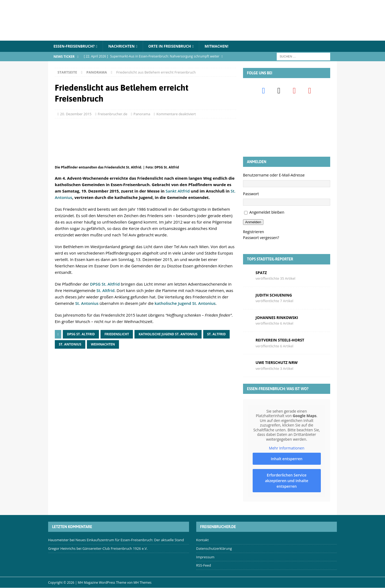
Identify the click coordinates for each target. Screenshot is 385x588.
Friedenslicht (117, 334)
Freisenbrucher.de (112, 114)
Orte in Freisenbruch (173, 46)
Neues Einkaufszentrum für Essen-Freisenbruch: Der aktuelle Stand (130, 540)
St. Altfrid (106, 291)
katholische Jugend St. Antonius (185, 303)
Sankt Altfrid (178, 191)
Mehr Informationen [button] (287, 448)
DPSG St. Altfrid (105, 284)
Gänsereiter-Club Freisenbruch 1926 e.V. (115, 549)
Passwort (251, 194)
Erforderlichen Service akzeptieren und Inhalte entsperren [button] (287, 481)
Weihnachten (103, 345)
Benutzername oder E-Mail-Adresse (274, 175)
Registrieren (254, 232)
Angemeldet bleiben (267, 212)
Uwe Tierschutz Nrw (277, 363)
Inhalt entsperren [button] (287, 459)
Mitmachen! (221, 46)
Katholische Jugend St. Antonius (168, 334)
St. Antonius (87, 303)
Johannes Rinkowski (277, 318)
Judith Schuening (274, 295)
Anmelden (253, 222)
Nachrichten (123, 46)
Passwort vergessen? (261, 238)
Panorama (142, 114)
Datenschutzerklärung (214, 549)
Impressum (205, 557)
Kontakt (203, 540)
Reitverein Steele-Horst (280, 340)
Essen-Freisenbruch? (75, 46)
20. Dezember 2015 (76, 114)
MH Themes (142, 583)
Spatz (261, 273)
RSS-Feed (204, 566)
